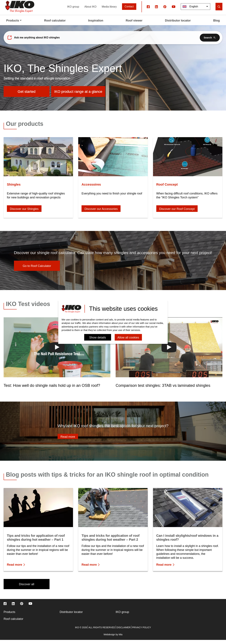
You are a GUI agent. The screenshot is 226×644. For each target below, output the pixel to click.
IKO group (73, 11)
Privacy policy (141, 632)
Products (9, 616)
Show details (98, 338)
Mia (121, 639)
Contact (129, 11)
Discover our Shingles (24, 213)
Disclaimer (124, 632)
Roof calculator (13, 623)
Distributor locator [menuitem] (178, 25)
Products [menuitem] (14, 25)
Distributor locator (71, 616)
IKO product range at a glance (78, 96)
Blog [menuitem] (216, 25)
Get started (27, 96)
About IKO (90, 11)
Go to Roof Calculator (37, 270)
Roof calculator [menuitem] (55, 25)
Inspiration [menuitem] (96, 25)
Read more (68, 441)
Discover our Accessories (101, 213)
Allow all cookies (128, 338)
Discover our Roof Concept (177, 213)
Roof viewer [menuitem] (134, 25)
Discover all (26, 588)
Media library (109, 11)
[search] (219, 11)
